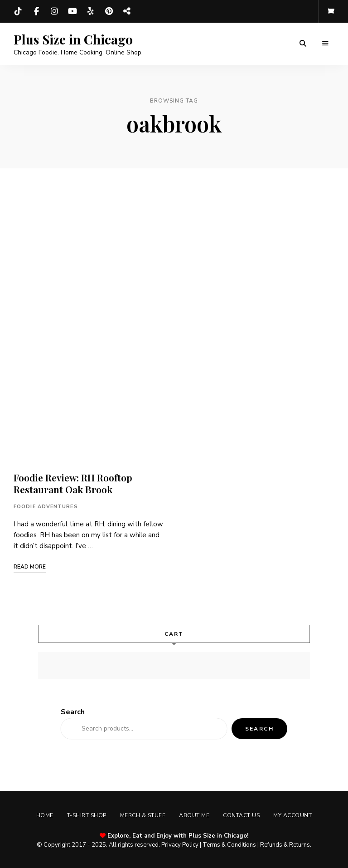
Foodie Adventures (46, 507)
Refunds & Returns (285, 845)
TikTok (18, 11)
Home (45, 815)
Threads (127, 11)
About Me (194, 815)
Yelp (91, 11)
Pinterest (109, 11)
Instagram (54, 11)
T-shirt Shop (87, 815)
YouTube (72, 11)
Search (73, 712)
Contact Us (241, 815)
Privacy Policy (180, 845)
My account (292, 815)
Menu (325, 44)
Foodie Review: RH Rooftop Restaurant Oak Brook (73, 483)
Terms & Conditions (229, 845)
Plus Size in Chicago (73, 39)
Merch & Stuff (143, 815)
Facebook (36, 11)
